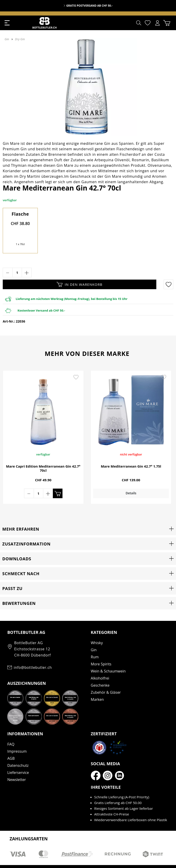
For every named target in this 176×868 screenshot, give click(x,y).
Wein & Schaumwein (108, 658)
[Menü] (7, 23)
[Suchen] (139, 23)
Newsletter (17, 766)
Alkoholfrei (100, 665)
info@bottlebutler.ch (33, 654)
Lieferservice (18, 759)
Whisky (97, 629)
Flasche (20, 214)
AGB (11, 745)
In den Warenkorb (80, 284)
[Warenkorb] (167, 23)
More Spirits (101, 651)
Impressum (17, 738)
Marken (97, 686)
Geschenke (100, 672)
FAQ (11, 731)
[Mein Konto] (157, 23)
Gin (94, 636)
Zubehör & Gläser (106, 679)
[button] (88, 515)
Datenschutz (18, 752)
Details (126, 493)
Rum (95, 643)
